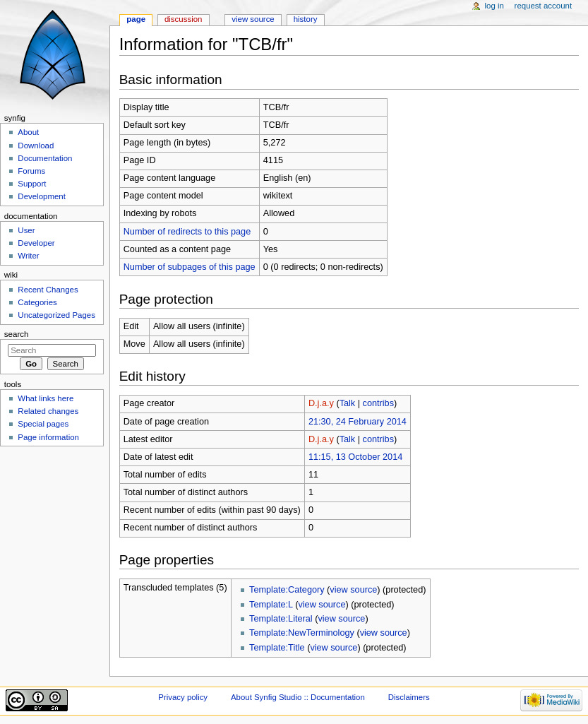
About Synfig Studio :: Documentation (298, 697)
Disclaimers (409, 697)
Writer (28, 256)
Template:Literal (281, 619)
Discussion (183, 19)
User (26, 230)
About (28, 132)
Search (17, 334)
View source (253, 19)
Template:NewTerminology (302, 633)
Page (136, 19)
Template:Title (277, 648)
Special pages (43, 424)
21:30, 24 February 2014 (358, 422)
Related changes (48, 411)
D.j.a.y (321, 403)
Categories (37, 302)
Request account (544, 6)
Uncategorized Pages (56, 315)
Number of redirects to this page (187, 232)
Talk (348, 403)
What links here (46, 398)
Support (32, 184)
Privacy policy (183, 697)
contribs (378, 403)
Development (41, 196)
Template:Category (287, 590)
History (306, 19)
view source (353, 590)
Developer (36, 243)
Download (36, 146)
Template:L (271, 605)
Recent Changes (48, 290)
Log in (494, 6)
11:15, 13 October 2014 (355, 457)
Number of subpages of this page (190, 267)
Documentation (45, 158)
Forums (31, 171)
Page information (48, 437)
